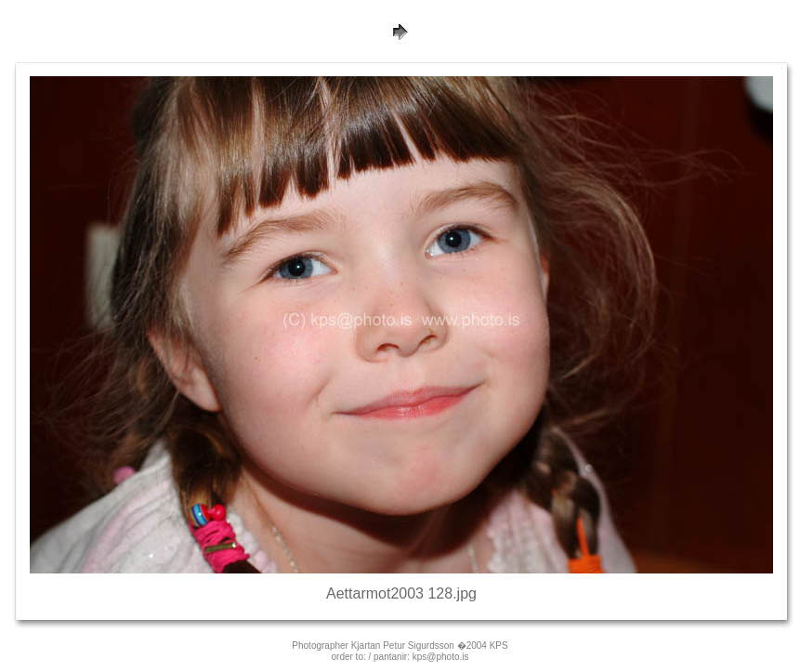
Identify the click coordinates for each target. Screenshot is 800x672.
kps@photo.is (441, 657)
